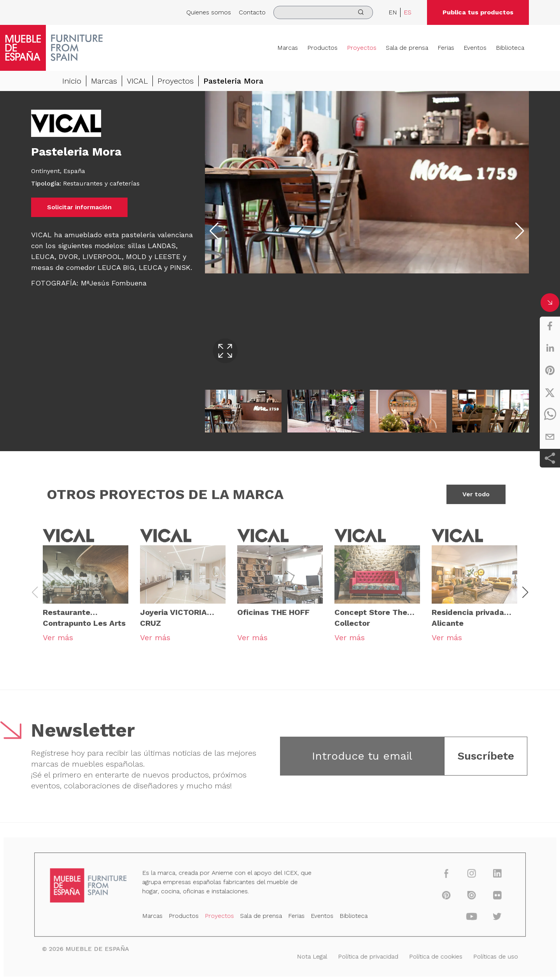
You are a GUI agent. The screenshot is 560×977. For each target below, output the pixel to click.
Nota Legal (310, 956)
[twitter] (550, 392)
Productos (322, 48)
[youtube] (463, 917)
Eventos (475, 48)
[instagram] (463, 876)
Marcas (288, 48)
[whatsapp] (550, 415)
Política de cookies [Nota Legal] (428, 956)
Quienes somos (209, 12)
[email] (550, 437)
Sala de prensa (407, 48)
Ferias (446, 48)
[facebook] (550, 326)
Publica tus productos (478, 12)
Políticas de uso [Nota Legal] (485, 956)
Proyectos (362, 48)
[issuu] (463, 897)
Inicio (72, 81)
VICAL (137, 81)
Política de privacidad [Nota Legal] (364, 956)
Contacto (252, 12)
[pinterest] (550, 370)
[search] (323, 12)
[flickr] (487, 897)
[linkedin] (550, 348)
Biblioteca (510, 48)
